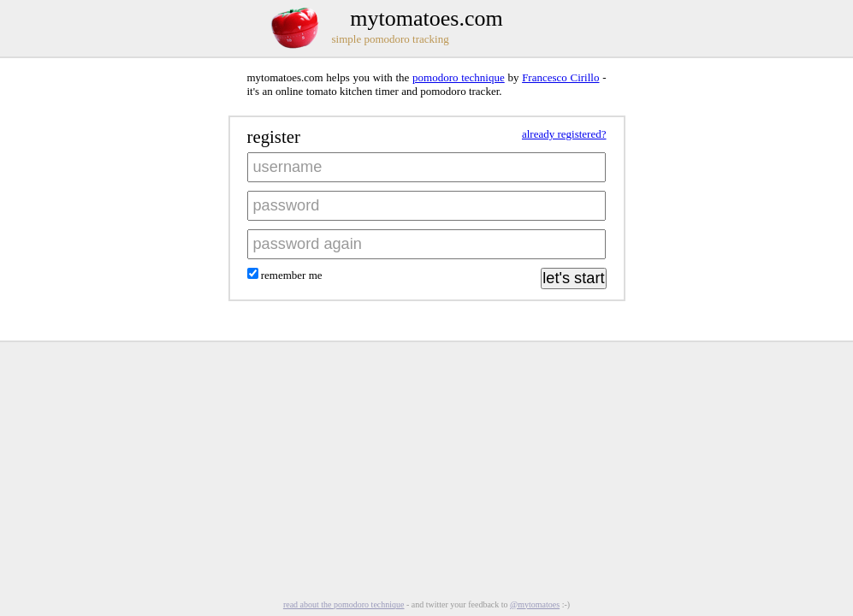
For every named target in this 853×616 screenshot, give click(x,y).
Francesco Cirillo (560, 77)
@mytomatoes (535, 604)
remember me (290, 275)
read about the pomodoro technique (344, 604)
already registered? (564, 134)
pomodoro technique (459, 77)
